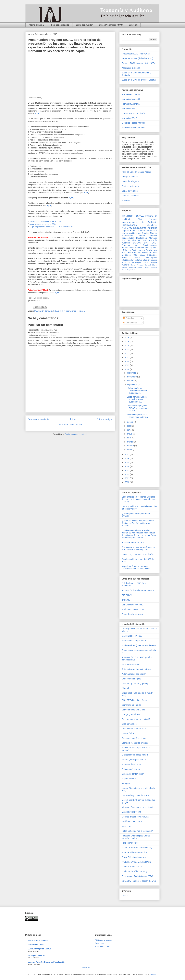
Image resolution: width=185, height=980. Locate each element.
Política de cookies (102, 946)
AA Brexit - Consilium (38, 940)
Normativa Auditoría (131, 104)
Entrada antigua (104, 419)
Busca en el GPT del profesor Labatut (139, 80)
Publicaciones (129, 225)
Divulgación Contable (43, 311)
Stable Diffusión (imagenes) (134, 857)
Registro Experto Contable (134, 231)
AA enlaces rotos (36, 944)
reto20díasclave (128, 260)
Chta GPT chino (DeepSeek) (135, 700)
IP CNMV (126, 600)
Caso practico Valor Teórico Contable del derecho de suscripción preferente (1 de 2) (139, 499)
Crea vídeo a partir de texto (134, 729)
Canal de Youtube (130, 191)
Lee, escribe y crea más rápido (135, 795)
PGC (124, 240)
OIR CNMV (127, 595)
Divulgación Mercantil (147, 238)
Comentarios (130, 323)
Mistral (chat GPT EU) (132, 812)
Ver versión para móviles (70, 425)
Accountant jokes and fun (40, 949)
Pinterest (126, 200)
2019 (127, 365)
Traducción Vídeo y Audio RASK (136, 862)
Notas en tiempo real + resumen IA (137, 831)
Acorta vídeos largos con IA (134, 641)
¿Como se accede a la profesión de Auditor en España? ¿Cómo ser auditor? (138, 523)
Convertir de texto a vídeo (133, 710)
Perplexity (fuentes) (130, 843)
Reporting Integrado (136, 267)
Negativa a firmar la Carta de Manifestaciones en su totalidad (136, 568)
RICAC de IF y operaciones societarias (69, 311)
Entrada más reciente (38, 419)
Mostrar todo (86, 968)
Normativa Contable (131, 94)
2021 (127, 357)
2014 (127, 466)
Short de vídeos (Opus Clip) (134, 852)
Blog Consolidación (60, 25)
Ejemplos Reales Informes (133, 123)
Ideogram (126, 783)
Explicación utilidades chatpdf (135, 755)
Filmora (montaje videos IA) (134, 760)
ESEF (155, 243)
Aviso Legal (100, 943)
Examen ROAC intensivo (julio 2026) (138, 63)
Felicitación (152, 231)
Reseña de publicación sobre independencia (137, 416)
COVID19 (152, 225)
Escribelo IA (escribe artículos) (135, 743)
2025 (127, 342)
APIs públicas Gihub (131, 665)
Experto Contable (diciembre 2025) (137, 58)
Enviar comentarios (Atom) (76, 434)
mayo (130, 434)
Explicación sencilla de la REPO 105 (46, 222)
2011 (127, 478)
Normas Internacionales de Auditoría (139, 221)
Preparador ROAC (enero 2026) (136, 54)
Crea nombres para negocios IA (136, 719)
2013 (127, 470)
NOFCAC (127, 228)
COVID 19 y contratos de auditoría (137, 554)
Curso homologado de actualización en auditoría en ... (137, 399)
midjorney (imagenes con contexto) (137, 807)
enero (130, 450)
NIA (140, 219)
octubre (131, 381)
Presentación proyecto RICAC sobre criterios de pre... (138, 408)
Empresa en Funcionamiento (139, 245)
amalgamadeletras (36, 955)
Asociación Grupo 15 (131, 68)
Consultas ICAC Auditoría (133, 113)
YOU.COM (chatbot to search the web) (139, 881)
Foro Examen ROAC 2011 (133, 542)
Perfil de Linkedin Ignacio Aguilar (136, 172)
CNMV (125, 895)
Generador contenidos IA (133, 774)
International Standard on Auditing (137, 248)
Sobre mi (133, 25)
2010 (127, 482)
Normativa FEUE (129, 118)
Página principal (36, 25)
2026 (127, 338)
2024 (127, 346)
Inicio (73, 419)
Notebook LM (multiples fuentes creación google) (136, 837)
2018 (127, 369)
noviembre (132, 377)
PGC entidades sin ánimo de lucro (139, 252)
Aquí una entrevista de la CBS (43, 224)
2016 (127, 459)
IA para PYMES (129, 779)
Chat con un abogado (131, 679)
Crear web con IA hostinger (134, 738)
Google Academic (130, 177)
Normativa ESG (129, 109)
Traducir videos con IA (132, 867)
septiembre (132, 385)
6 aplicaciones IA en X (132, 636)
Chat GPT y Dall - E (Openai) (135, 684)
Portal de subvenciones (132, 614)
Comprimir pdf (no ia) (131, 705)
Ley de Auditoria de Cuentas (135, 233)
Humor (133, 265)
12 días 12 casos (138, 240)
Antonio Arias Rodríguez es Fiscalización (47, 962)
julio (129, 426)
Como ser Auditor (84, 25)
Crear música (128, 733)
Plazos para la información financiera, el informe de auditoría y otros (139, 548)
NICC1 (147, 262)
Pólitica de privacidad (104, 940)
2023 (127, 350)
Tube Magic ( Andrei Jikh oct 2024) (137, 876)
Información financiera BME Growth (138, 590)
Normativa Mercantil (131, 99)
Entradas (129, 318)
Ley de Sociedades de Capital (139, 250)
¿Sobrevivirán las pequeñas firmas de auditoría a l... (137, 390)
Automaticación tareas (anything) (137, 669)
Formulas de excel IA (131, 764)
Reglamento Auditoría (145, 228)
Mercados (126, 255)
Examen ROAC (133, 216)
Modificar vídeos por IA (132, 821)
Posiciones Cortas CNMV (133, 609)
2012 (127, 474)
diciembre (132, 373)
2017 (127, 455)
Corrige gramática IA (131, 714)
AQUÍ (37, 113)
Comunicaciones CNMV (132, 605)
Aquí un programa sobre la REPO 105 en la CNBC (51, 227)
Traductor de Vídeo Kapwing (134, 871)
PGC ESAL (139, 255)
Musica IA (126, 826)
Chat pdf (126, 688)
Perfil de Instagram (130, 186)
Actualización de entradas (133, 128)
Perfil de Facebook (130, 196)
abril (129, 438)
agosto (131, 422)
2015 (127, 462)
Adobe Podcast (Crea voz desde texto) (139, 645)
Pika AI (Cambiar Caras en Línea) (137, 848)
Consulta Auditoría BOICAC (139, 242)
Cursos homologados (146, 258)
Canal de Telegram (130, 181)
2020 (127, 361)
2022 (127, 354)
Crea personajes (129, 724)
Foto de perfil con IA (131, 769)
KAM (155, 250)
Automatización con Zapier (134, 674)
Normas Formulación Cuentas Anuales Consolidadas (139, 236)
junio (130, 430)
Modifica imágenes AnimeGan (135, 817)
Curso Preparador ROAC (111, 25)
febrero (131, 446)
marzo (130, 442)
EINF (146, 243)
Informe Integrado (135, 262)
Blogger (153, 974)
